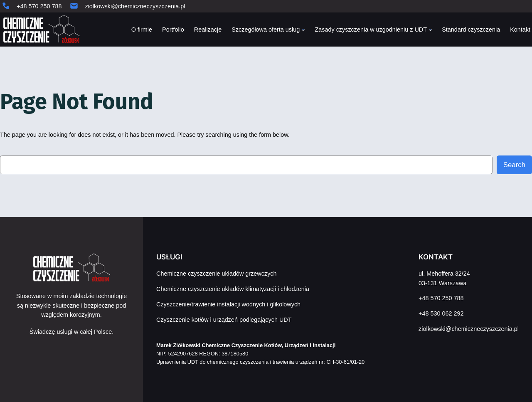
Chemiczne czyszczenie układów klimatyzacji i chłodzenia (233, 289)
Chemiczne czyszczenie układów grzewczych (217, 274)
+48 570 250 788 (39, 6)
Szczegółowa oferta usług (266, 30)
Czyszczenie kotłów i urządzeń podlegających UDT (224, 320)
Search (514, 165)
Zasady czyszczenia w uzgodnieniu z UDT (371, 30)
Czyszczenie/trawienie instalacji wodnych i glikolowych (228, 304)
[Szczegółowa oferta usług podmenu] (303, 30)
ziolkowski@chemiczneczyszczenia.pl (135, 6)
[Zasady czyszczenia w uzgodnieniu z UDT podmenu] (430, 30)
